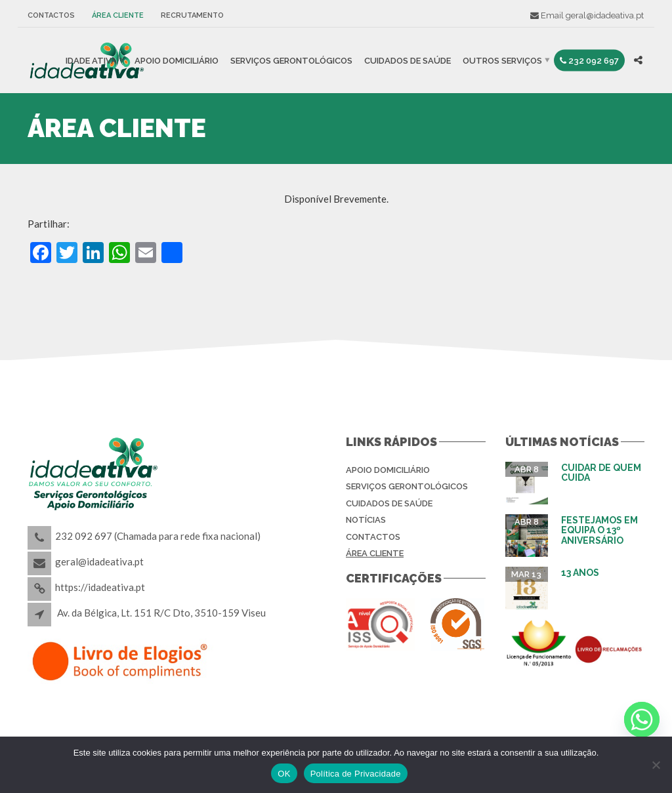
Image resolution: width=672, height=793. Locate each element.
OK (284, 774)
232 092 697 (589, 60)
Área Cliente (118, 15)
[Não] (656, 765)
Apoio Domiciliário (177, 60)
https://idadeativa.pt (100, 587)
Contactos (51, 15)
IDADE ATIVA (91, 60)
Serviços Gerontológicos (291, 60)
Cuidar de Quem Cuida (601, 473)
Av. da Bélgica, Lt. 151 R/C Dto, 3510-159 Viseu (161, 613)
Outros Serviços (502, 60)
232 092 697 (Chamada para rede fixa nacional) (158, 536)
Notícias (366, 520)
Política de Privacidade (356, 774)
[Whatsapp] (642, 720)
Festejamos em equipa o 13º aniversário (599, 530)
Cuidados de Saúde (408, 60)
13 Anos (580, 573)
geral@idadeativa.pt (605, 15)
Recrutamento (192, 15)
